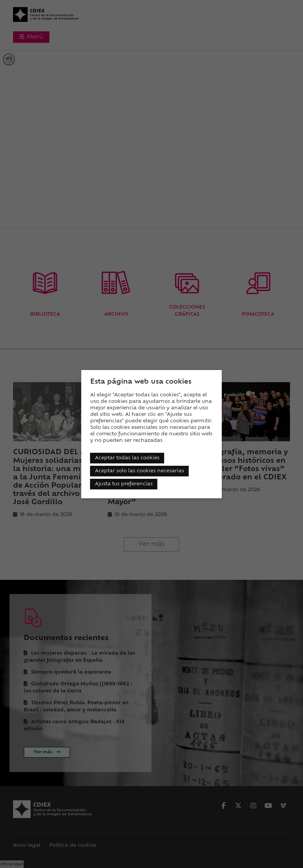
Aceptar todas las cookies (127, 458)
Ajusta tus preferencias (124, 484)
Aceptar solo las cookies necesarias (140, 471)
